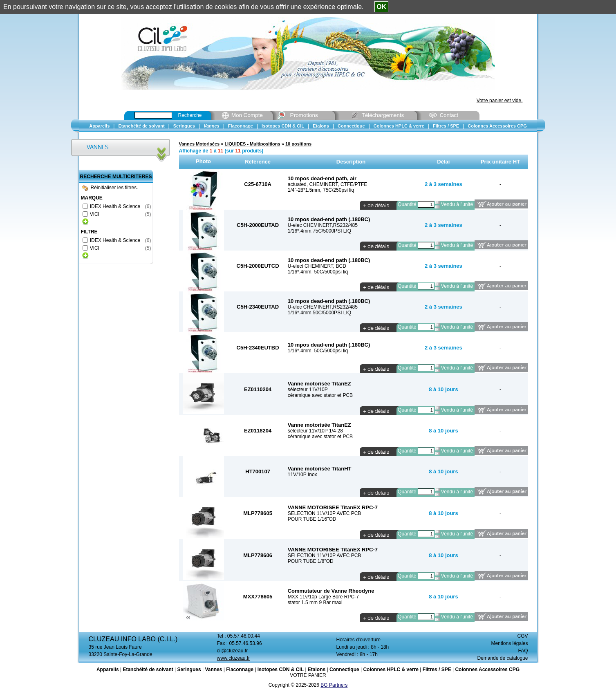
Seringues (189, 670)
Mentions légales (509, 643)
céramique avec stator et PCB (320, 395)
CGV (522, 636)
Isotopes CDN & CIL (281, 670)
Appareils (108, 670)
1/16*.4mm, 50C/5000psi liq (318, 272)
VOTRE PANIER (308, 675)
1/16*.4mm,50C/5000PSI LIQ (319, 313)
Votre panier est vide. (500, 101)
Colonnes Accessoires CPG (487, 670)
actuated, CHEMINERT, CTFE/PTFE (328, 184)
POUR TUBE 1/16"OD (312, 519)
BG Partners (334, 685)
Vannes (213, 670)
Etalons (317, 670)
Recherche (190, 115)
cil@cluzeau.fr (233, 651)
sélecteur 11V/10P (308, 390)
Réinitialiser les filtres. (110, 188)
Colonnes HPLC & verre (391, 670)
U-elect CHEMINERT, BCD (317, 266)
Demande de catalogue (502, 658)
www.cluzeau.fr (234, 658)
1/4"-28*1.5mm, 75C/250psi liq (321, 190)
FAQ (523, 651)
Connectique (344, 670)
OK (381, 7)
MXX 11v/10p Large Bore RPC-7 (323, 597)
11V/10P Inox (302, 475)
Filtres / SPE (437, 670)
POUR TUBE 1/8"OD (311, 561)
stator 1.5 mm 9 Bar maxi (315, 602)
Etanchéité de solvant (148, 670)
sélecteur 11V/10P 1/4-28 (315, 431)
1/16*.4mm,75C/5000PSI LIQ (319, 231)
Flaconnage (240, 670)
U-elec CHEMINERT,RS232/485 (323, 225)
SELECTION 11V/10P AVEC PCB (325, 513)
